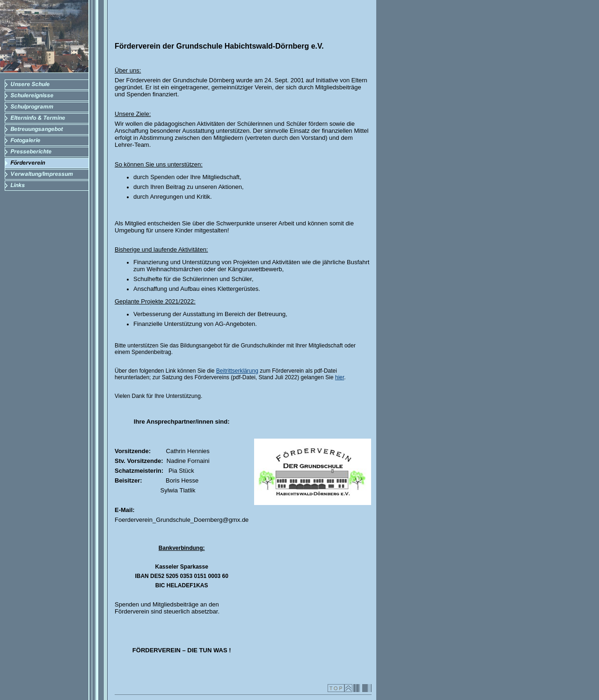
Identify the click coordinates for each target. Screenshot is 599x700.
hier (340, 377)
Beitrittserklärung (237, 371)
